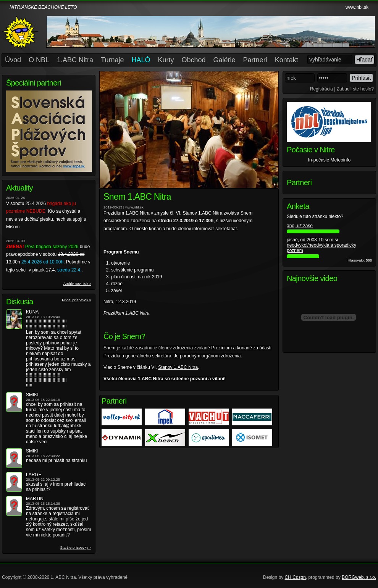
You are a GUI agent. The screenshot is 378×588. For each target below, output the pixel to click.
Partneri (255, 60)
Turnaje (112, 60)
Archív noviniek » (77, 283)
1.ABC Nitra (75, 60)
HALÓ (141, 60)
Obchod (194, 60)
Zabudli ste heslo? (355, 89)
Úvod (13, 60)
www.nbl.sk (357, 7)
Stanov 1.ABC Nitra (178, 367)
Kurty (166, 60)
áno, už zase (300, 226)
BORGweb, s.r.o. (359, 577)
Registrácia (321, 89)
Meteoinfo (341, 160)
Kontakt (287, 60)
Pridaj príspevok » (77, 300)
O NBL (39, 60)
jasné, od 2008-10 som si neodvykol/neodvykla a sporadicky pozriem (321, 245)
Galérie (225, 60)
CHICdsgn (295, 577)
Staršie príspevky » (76, 547)
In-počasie (319, 160)
